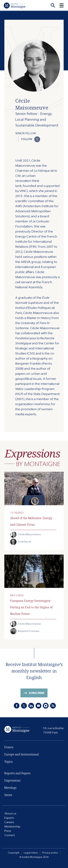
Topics (9, 762)
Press (8, 831)
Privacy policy (50, 853)
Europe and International (22, 755)
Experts (9, 818)
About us (10, 813)
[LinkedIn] (31, 706)
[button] (64, 5)
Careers (9, 822)
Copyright (14, 853)
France (9, 748)
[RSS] (53, 706)
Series (8, 795)
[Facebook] (17, 706)
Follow (31, 139)
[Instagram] (46, 706)
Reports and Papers (17, 773)
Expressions (12, 781)
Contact (10, 835)
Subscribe (37, 694)
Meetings (10, 788)
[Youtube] (38, 706)
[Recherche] (53, 5)
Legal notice (31, 853)
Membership (12, 826)
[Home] (15, 5)
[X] (24, 706)
